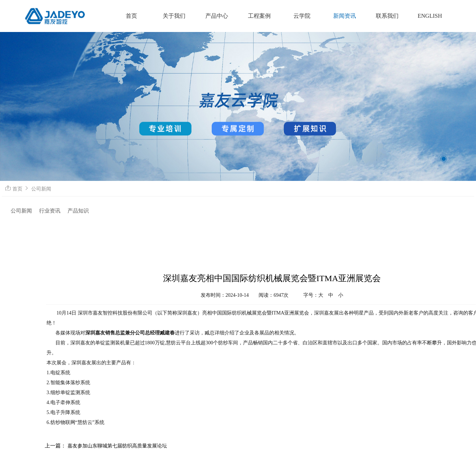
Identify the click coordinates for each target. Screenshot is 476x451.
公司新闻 (41, 189)
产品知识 (78, 211)
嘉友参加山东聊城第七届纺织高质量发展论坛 (117, 446)
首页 (17, 189)
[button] (444, 159)
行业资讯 (50, 211)
